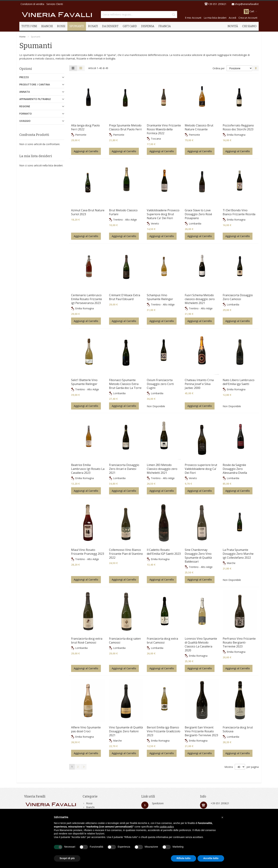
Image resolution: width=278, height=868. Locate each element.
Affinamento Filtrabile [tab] (35, 99)
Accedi (232, 18)
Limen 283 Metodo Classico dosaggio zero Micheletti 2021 (162, 469)
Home (22, 37)
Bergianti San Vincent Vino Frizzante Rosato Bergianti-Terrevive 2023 (201, 731)
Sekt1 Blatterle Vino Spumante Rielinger (84, 382)
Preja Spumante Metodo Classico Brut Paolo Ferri (125, 127)
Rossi (89, 803)
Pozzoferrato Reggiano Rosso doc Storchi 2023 (238, 127)
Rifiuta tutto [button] (184, 858)
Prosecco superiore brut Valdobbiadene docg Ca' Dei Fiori (201, 469)
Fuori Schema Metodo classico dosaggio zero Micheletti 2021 (200, 299)
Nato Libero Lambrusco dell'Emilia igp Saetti (239, 382)
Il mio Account (193, 18)
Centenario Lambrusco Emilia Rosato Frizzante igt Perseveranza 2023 (87, 299)
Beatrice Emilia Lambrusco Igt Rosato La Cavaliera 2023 (88, 469)
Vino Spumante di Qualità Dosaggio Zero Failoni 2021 (126, 731)
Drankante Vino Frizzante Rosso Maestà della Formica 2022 (164, 129)
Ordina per (219, 68)
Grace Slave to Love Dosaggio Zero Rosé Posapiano (198, 214)
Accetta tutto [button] (211, 858)
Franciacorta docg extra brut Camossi (162, 641)
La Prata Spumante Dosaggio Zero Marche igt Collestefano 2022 (238, 554)
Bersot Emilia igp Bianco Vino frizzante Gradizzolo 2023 (164, 731)
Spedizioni (158, 803)
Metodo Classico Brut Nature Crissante (199, 127)
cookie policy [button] (167, 827)
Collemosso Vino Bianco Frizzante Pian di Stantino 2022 (126, 554)
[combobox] (139, 15)
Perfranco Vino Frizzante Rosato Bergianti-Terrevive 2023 (239, 642)
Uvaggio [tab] (25, 121)
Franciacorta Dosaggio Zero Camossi (238, 297)
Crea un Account (248, 18)
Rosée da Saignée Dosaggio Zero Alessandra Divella (235, 469)
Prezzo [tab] (24, 77)
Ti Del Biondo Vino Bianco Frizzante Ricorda (239, 212)
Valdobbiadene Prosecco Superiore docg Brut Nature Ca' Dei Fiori (163, 214)
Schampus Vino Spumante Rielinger (160, 297)
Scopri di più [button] (67, 858)
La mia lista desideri (215, 18)
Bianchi (90, 807)
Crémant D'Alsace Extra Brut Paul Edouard (125, 297)
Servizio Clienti (55, 4)
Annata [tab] (25, 92)
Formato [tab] (26, 114)
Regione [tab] (25, 106)
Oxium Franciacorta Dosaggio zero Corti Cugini (160, 384)
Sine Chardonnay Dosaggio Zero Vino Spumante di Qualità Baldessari (198, 556)
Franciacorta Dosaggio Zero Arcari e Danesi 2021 (124, 469)
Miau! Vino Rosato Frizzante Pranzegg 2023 (88, 552)
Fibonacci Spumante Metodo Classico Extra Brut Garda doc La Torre (125, 384)
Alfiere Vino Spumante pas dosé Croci (86, 729)
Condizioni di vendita (32, 4)
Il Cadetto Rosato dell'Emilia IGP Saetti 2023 (164, 552)
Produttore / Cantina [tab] (35, 84)
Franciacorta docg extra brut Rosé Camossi (87, 641)
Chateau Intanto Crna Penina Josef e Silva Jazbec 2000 (199, 384)
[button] (222, 817)
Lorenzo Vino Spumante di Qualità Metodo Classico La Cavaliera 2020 (201, 644)
